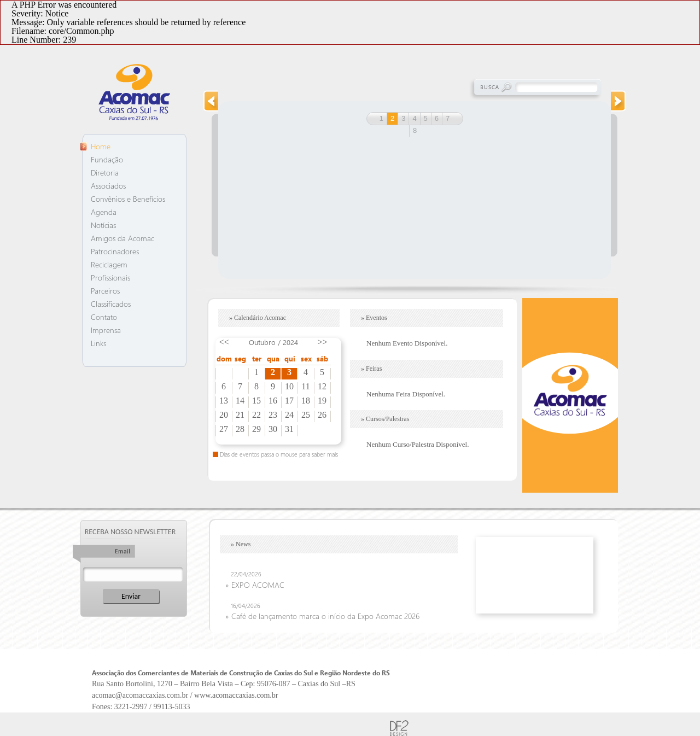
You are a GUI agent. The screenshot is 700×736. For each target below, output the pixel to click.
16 (273, 401)
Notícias (103, 225)
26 (322, 415)
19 (322, 401)
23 (273, 415)
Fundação (107, 159)
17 (289, 401)
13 (224, 401)
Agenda (104, 212)
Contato (104, 317)
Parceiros (105, 291)
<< (224, 342)
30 (273, 429)
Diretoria (105, 173)
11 (305, 387)
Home (101, 146)
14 (240, 401)
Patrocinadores (115, 251)
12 (322, 387)
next (619, 101)
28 (240, 429)
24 (289, 415)
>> (322, 342)
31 (289, 429)
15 (256, 401)
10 (289, 387)
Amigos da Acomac (122, 238)
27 (224, 429)
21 (240, 415)
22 (256, 415)
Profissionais (110, 278)
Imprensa (106, 330)
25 (306, 415)
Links (98, 343)
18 (306, 401)
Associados (108, 186)
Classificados (111, 304)
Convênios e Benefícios (128, 199)
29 (256, 429)
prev (211, 101)
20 (224, 415)
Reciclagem (109, 264)
